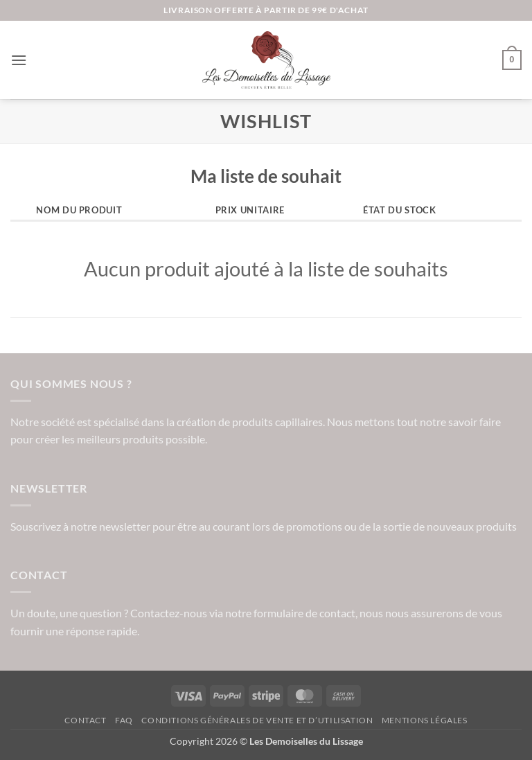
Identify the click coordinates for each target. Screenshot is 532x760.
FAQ (124, 720)
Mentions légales (425, 720)
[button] (19, 60)
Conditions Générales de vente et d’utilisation (257, 720)
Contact (85, 720)
